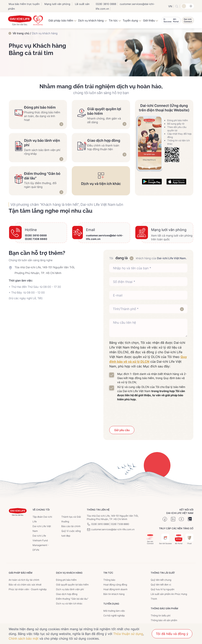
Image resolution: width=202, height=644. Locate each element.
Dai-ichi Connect (150, 538)
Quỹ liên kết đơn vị (161, 585)
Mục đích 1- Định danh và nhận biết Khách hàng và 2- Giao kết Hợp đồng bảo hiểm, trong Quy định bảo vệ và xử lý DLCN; (152, 378)
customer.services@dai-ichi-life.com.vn (111, 529)
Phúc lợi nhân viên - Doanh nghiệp (28, 589)
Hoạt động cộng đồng (115, 585)
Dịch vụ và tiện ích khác (69, 603)
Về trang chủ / (22, 33)
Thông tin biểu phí (161, 616)
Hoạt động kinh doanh (115, 589)
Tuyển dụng (132, 20)
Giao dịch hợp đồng (67, 594)
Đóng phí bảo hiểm (66, 580)
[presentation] (148, 412)
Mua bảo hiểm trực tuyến (24, 4)
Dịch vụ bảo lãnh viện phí (70, 589)
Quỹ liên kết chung (161, 580)
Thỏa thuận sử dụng (128, 634)
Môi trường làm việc (114, 611)
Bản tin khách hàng (114, 594)
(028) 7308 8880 (36, 239)
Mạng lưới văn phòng (57, 4)
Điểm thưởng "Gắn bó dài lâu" (72, 599)
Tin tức (115, 20)
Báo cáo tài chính (71, 526)
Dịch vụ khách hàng (93, 20)
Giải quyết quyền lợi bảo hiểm (72, 585)
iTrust (189, 539)
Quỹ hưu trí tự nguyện (163, 589)
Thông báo (109, 580)
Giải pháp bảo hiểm (62, 20)
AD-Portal (179, 539)
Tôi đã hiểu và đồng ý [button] (172, 634)
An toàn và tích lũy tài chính (24, 580)
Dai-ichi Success (165, 539)
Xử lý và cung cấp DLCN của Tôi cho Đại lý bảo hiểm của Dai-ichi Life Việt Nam (151, 393)
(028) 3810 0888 (106, 4)
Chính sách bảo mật (24, 638)
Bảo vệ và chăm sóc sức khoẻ (25, 585)
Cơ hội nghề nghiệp (114, 616)
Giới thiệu (151, 20)
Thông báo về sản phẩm (164, 620)
